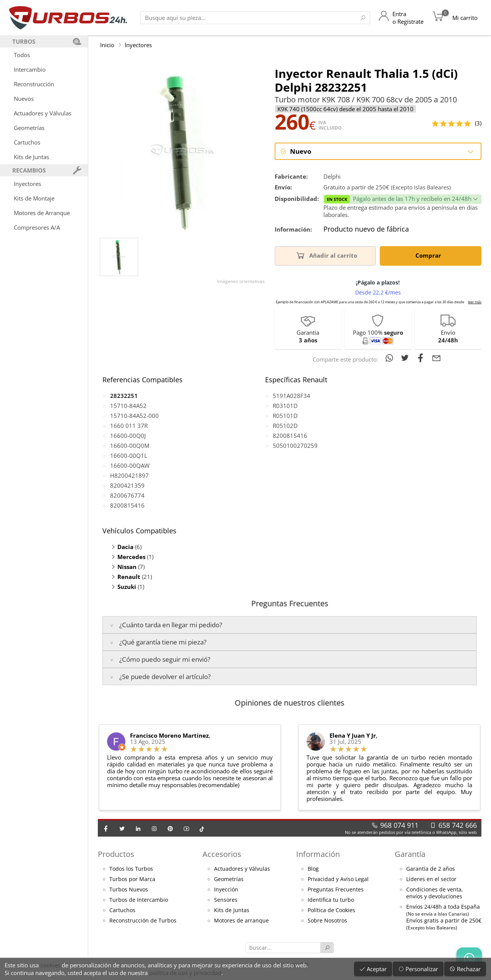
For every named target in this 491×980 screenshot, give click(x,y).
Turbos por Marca (132, 880)
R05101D (285, 416)
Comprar (430, 256)
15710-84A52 (128, 406)
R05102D (285, 426)
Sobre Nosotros (327, 921)
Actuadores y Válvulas (43, 113)
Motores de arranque (241, 921)
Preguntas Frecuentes (336, 890)
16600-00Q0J (128, 436)
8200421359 (127, 486)
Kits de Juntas (31, 157)
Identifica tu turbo (331, 901)
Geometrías (29, 128)
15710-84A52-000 (134, 416)
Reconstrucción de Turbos (143, 921)
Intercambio (30, 69)
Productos (116, 854)
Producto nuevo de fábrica (366, 230)
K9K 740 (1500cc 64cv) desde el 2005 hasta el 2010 (345, 109)
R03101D (285, 406)
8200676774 (127, 496)
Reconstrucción (34, 84)
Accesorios (222, 854)
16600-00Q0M (130, 446)
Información (318, 854)
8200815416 (127, 506)
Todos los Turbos (131, 870)
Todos (22, 55)
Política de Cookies (331, 911)
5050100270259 (295, 446)
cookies (50, 965)
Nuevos (24, 99)
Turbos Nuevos (129, 890)
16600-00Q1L (129, 456)
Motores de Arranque (42, 213)
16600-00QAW (130, 466)
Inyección (226, 890)
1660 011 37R (129, 426)
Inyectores (27, 184)
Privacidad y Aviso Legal (338, 880)
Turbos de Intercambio (139, 901)
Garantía (410, 854)
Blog (313, 870)
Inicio (107, 45)
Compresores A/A (37, 227)
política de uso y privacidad (185, 973)
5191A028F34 (292, 396)
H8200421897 (129, 476)
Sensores (226, 901)
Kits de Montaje (34, 198)
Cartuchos (27, 142)
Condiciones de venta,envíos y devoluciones (435, 894)
